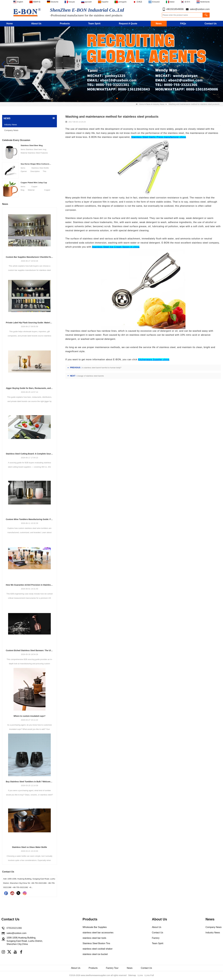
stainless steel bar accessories (98, 933)
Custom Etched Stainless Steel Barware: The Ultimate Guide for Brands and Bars (30, 650)
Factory (156, 938)
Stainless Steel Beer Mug (32, 145)
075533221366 (14, 928)
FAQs (183, 24)
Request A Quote (128, 24)
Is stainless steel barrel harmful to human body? (102, 368)
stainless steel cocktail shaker (97, 949)
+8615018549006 (175, 9)
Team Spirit (94, 24)
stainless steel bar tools (94, 938)
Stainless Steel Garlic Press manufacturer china (159, 137)
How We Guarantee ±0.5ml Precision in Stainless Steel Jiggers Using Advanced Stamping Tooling (30, 585)
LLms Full (149, 976)
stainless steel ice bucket (95, 954)
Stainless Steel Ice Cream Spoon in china (116, 247)
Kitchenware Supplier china (154, 359)
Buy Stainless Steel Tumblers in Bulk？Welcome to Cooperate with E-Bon (30, 782)
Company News (11, 130)
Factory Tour (113, 968)
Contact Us (211, 24)
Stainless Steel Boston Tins (96, 943)
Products (65, 24)
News (159, 24)
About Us (36, 24)
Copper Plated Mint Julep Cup (34, 183)
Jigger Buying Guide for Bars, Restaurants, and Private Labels (30, 388)
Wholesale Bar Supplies (95, 927)
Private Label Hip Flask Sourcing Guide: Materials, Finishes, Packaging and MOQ (30, 323)
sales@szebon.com (200, 9)
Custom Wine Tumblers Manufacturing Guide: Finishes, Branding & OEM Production (30, 519)
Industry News (159, 104)
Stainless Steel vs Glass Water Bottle (29, 847)
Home (10, 24)
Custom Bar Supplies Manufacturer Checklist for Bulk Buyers (30, 257)
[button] (106, 98)
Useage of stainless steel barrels (90, 376)
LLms (140, 976)
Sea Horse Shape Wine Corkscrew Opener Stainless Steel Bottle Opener (36, 164)
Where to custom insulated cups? (29, 716)
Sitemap (132, 976)
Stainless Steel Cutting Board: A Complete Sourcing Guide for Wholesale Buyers (30, 454)
